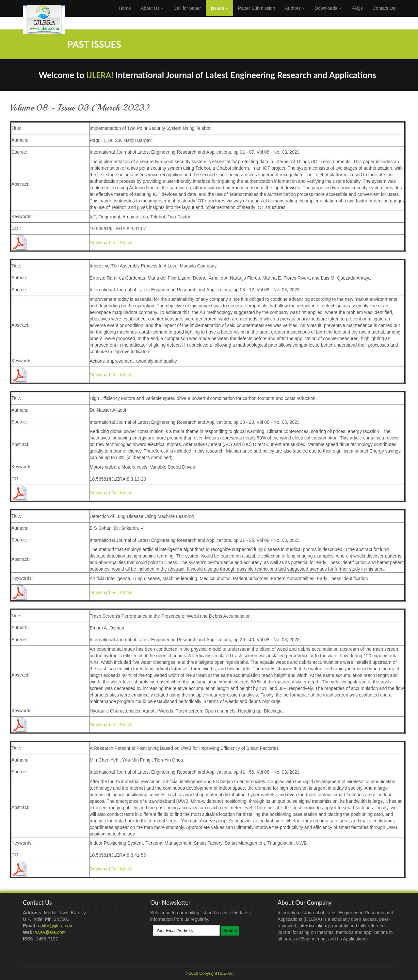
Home (125, 15)
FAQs (357, 15)
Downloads (328, 15)
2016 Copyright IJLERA (211, 973)
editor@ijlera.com (56, 926)
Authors (295, 15)
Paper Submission (257, 15)
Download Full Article (111, 243)
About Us (152, 15)
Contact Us (384, 15)
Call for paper (187, 15)
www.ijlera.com (50, 932)
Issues (219, 15)
